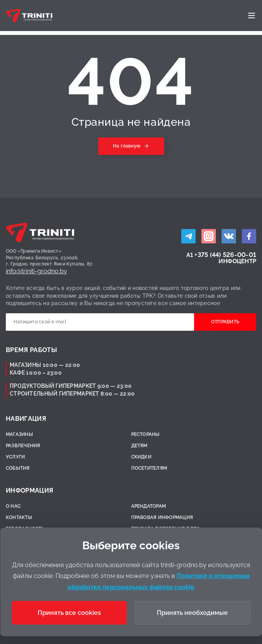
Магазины (19, 434)
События (18, 468)
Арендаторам (149, 506)
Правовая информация (162, 517)
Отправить (225, 322)
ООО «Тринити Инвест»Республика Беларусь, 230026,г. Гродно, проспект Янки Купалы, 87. (50, 258)
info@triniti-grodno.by (36, 271)
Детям (139, 446)
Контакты (19, 517)
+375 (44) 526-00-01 (225, 255)
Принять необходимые (192, 613)
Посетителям (149, 468)
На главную (127, 146)
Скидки (141, 457)
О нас (13, 506)
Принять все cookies (69, 613)
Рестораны (146, 434)
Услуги (15, 457)
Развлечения (23, 446)
